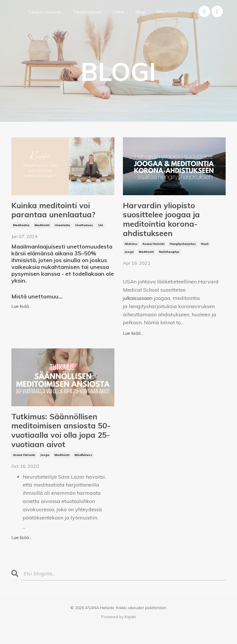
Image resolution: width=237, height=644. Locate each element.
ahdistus (131, 250)
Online (118, 12)
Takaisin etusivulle (45, 12)
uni (101, 228)
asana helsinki (154, 250)
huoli (205, 250)
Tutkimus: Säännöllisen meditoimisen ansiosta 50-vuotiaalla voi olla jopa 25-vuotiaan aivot (61, 440)
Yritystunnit (167, 12)
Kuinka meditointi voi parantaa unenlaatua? (59, 212)
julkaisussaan (139, 304)
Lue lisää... (21, 309)
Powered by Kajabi (118, 630)
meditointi (42, 228)
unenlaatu (62, 228)
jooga (129, 258)
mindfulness (83, 467)
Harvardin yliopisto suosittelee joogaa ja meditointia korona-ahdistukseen (167, 223)
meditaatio (21, 228)
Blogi (140, 12)
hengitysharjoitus (183, 250)
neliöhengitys (169, 258)
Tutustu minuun (87, 12)
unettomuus (84, 228)
